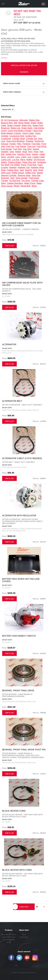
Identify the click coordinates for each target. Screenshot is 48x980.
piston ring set (29, 162)
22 (37, 907)
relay (4, 170)
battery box (34, 120)
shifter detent (18, 173)
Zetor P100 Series (9, 937)
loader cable (38, 157)
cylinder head (18, 139)
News (24, 934)
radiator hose (37, 167)
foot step (36, 144)
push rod (32, 165)
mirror (23, 160)
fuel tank (17, 149)
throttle (4, 181)
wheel (17, 186)
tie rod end (14, 181)
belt (15, 123)
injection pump (24, 154)
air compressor (11, 120)
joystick (11, 157)
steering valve (24, 175)
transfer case (38, 181)
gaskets (5, 152)
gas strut (27, 149)
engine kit (39, 141)
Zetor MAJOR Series (9, 934)
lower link (6, 160)
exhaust (5, 144)
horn (30, 152)
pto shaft (5, 165)
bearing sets (7, 123)
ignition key (11, 154)
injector (35, 154)
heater (18, 152)
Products (9, 930)
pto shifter (15, 165)
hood (25, 152)
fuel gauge (21, 146)
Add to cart (10, 246)
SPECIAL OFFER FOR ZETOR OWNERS (24, 69)
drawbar (30, 141)
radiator (13, 167)
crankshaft (6, 139)
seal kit (28, 170)
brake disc (27, 125)
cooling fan (31, 136)
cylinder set (31, 139)
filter (19, 144)
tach (12, 178)
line (29, 157)
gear (12, 152)
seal (22, 170)
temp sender (22, 178)
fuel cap (10, 146)
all (2, 120)
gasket (36, 149)
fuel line (31, 146)
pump (24, 165)
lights (24, 157)
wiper (34, 186)
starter (40, 173)
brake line (16, 128)
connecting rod (17, 136)
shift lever (6, 173)
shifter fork (31, 173)
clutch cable (28, 133)
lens (18, 157)
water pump (30, 183)
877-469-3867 (27, 23)
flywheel (26, 144)
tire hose (26, 181)
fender (13, 144)
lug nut (15, 160)
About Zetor (24, 930)
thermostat (34, 178)
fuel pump (42, 146)
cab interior (39, 128)
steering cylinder (9, 175)
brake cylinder (14, 125)
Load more (24, 907)
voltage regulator (15, 183)
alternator (24, 120)
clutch (4, 131)
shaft (41, 170)
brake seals (27, 128)
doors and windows (15, 141)
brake (34, 123)
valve (3, 183)
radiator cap (24, 167)
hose (36, 152)
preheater (41, 162)
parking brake (15, 162)
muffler (30, 160)
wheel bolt (25, 186)
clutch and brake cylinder (20, 131)
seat (35, 170)
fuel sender (6, 149)
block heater (24, 123)
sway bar (36, 175)
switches (5, 178)
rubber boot (13, 170)
